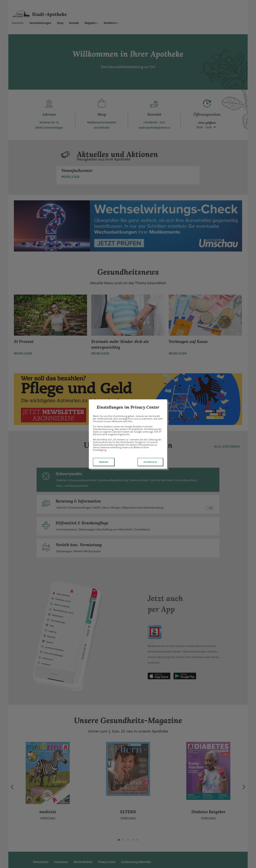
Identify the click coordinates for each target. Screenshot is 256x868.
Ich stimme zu (150, 462)
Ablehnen (104, 462)
